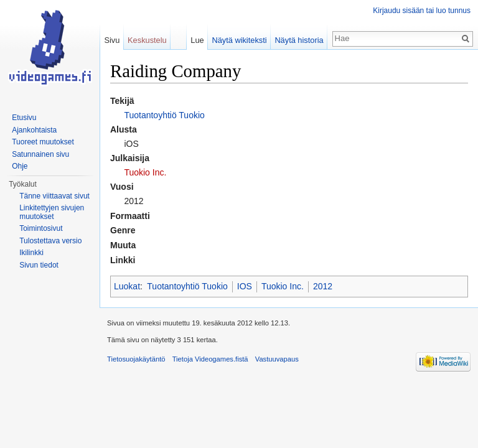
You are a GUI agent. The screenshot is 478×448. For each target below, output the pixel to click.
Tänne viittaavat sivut (54, 196)
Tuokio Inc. (145, 172)
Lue (197, 40)
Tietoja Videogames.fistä (210, 359)
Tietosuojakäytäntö (136, 359)
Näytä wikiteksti (239, 40)
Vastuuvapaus (277, 359)
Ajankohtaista (34, 130)
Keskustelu (147, 40)
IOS (245, 286)
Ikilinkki (31, 253)
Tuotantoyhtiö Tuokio (164, 115)
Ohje (20, 166)
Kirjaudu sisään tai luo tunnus (422, 11)
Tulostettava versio (50, 241)
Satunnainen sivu (40, 154)
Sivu (112, 40)
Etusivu (24, 118)
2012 (323, 286)
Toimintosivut (41, 228)
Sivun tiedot (39, 265)
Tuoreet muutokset (43, 142)
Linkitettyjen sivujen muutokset (52, 212)
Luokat (127, 286)
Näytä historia (299, 40)
